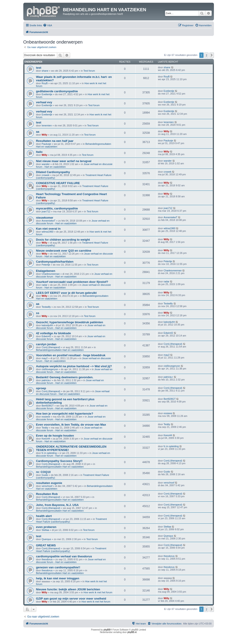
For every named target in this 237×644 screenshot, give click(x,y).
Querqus (46, 539)
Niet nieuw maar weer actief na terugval (64, 161)
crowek (46, 175)
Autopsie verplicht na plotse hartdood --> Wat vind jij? (74, 366)
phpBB (107, 630)
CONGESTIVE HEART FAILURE (58, 183)
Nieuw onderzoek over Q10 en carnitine (64, 251)
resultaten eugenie (49, 483)
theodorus (47, 559)
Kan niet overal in (48, 229)
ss (38, 313)
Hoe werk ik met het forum (98, 592)
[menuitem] (48, 25)
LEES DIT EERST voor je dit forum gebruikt (66, 293)
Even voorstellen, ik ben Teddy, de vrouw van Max (71, 425)
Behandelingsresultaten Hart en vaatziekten (60, 350)
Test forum (89, 71)
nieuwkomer (45, 218)
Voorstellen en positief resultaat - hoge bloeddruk (71, 355)
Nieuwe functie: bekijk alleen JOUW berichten (68, 589)
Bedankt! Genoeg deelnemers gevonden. (65, 377)
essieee (46, 417)
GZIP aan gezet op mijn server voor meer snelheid (71, 599)
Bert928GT (48, 406)
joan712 (46, 211)
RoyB (45, 83)
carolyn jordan (46, 344)
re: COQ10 (43, 472)
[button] (212, 55)
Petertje (46, 265)
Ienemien (47, 125)
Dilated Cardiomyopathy (53, 172)
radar (45, 285)
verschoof (47, 486)
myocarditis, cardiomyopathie (57, 208)
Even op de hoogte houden (55, 436)
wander (46, 164)
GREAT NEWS (46, 545)
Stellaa (46, 530)
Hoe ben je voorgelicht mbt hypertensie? (65, 414)
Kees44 (46, 439)
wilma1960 (48, 232)
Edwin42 (46, 336)
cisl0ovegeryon (50, 369)
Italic (39, 152)
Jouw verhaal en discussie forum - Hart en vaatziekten (73, 222)
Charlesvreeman (51, 274)
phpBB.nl (132, 632)
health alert (44, 516)
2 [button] (206, 55)
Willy (45, 135)
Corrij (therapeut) (51, 347)
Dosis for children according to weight (63, 240)
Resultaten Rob (47, 494)
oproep (41, 388)
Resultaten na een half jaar (55, 141)
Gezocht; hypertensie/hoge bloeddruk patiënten (70, 322)
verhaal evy (44, 102)
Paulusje (46, 144)
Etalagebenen (46, 271)
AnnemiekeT (49, 221)
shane (45, 71)
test (39, 68)
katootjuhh (47, 325)
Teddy (45, 428)
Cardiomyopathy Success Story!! (59, 461)
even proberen (46, 527)
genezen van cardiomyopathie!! (58, 567)
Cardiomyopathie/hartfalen (55, 262)
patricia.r (46, 380)
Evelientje (47, 94)
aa (38, 132)
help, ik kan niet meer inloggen (58, 578)
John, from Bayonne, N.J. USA (58, 505)
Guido (45, 475)
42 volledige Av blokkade (54, 333)
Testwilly (46, 307)
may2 (45, 358)
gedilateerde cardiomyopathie (57, 91)
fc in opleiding (49, 453)
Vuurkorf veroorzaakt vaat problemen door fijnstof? (72, 282)
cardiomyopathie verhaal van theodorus (64, 556)
